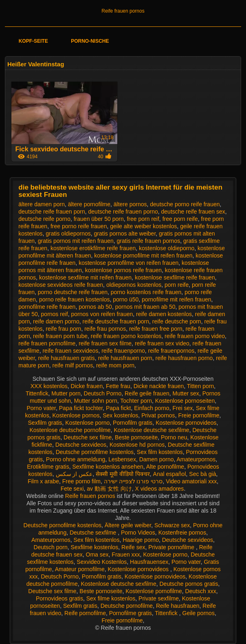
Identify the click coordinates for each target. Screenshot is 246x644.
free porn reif (143, 219)
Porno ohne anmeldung (76, 459)
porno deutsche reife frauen (73, 292)
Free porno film (81, 481)
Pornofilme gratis (131, 613)
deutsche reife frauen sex (193, 212)
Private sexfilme (159, 598)
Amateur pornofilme (80, 569)
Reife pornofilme (85, 613)
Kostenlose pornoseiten (185, 401)
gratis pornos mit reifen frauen (76, 241)
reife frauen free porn (156, 329)
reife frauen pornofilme (47, 343)
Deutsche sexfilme (94, 533)
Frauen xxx (126, 554)
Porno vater (41, 408)
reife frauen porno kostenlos (126, 336)
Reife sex (133, 547)
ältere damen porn (42, 204)
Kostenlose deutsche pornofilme (70, 430)
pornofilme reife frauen (47, 307)
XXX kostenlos (49, 386)
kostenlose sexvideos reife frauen (61, 285)
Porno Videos (138, 533)
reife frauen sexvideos (70, 351)
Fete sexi (72, 489)
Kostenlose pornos (76, 415)
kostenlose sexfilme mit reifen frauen (85, 277)
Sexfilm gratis (45, 423)
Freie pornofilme (199, 415)
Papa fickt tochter (81, 408)
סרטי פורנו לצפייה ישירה (133, 481)
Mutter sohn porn (96, 401)
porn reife (177, 285)
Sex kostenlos (120, 415)
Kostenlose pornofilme (154, 591)
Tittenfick (37, 393)
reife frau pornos (105, 329)
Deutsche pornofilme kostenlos (95, 452)
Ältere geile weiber (128, 525)
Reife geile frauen (147, 393)
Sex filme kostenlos (111, 598)
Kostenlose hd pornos (137, 445)
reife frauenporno (123, 351)
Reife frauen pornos (123, 11)
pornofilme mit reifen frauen (176, 299)
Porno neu (174, 437)
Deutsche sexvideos (81, 445)
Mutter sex (186, 393)
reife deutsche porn (177, 321)
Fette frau (118, 386)
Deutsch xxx (201, 591)
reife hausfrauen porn (125, 358)
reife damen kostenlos (164, 314)
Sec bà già (202, 474)
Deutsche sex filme (88, 437)
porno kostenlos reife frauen (146, 292)
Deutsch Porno (103, 393)
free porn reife (180, 219)
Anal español (170, 474)
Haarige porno (141, 540)
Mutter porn (66, 393)
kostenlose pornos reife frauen (123, 270)
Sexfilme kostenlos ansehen (108, 467)
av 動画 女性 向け (109, 489)
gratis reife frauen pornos (149, 241)
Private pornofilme (172, 547)
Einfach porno (152, 408)
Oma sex (97, 554)
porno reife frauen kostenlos (75, 299)
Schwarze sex (172, 525)
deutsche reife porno (44, 219)
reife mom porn (115, 365)
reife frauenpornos (171, 351)
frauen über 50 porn (99, 219)
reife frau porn (63, 329)
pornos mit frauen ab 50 (145, 307)
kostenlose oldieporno (167, 248)
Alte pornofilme (165, 467)
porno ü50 (126, 299)
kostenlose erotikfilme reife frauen (93, 248)
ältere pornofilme (89, 204)
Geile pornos (199, 613)
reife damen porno (56, 321)
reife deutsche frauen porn (116, 321)
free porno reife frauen (79, 226)
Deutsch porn (51, 547)
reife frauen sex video (162, 343)
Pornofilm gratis (133, 423)
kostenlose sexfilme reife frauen (175, 277)
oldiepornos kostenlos (134, 285)
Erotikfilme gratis (48, 467)
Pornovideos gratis (59, 598)
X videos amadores (160, 489)
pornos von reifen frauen (102, 314)
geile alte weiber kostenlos (143, 226)
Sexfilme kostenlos (95, 547)
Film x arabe (43, 481)
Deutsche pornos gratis (189, 584)
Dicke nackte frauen (159, 386)
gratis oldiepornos (68, 234)
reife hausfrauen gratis (67, 358)
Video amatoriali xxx (191, 481)
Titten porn (200, 386)
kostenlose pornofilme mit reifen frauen (143, 255)
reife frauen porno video (195, 336)
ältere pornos (130, 204)
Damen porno (157, 459)
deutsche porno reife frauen (185, 204)
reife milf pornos (73, 365)
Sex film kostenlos (160, 452)
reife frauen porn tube (60, 336)
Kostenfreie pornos (182, 533)
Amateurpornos (196, 459)
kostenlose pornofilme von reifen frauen (128, 263)
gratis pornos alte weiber (125, 234)
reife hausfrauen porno (184, 358)
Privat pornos (158, 415)
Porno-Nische (90, 41)
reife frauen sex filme (105, 343)
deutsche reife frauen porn (52, 212)
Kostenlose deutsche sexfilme (151, 430)
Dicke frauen (87, 386)
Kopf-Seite (33, 41)
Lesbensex (122, 459)
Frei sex (182, 408)
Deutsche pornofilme (127, 606)
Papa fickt (118, 408)
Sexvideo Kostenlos (102, 562)
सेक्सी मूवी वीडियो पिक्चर (123, 474)
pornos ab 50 (95, 307)
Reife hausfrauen (178, 606)
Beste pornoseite (136, 437)
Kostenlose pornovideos (186, 423)
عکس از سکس (74, 474)
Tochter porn (136, 401)
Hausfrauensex (149, 562)
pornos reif (55, 314)
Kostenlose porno (87, 423)
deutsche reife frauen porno (123, 212)
